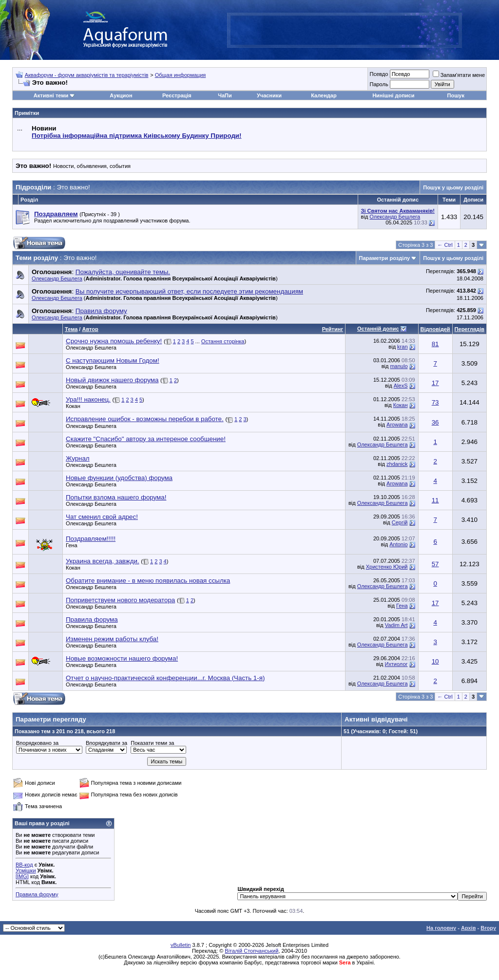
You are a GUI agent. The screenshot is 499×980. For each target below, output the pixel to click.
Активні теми (51, 95)
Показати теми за (152, 743)
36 (435, 422)
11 (435, 500)
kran (402, 347)
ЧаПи (225, 95)
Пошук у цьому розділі (453, 187)
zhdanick (397, 464)
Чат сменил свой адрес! (102, 517)
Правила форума (92, 619)
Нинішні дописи (393, 95)
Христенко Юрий (387, 567)
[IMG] (22, 876)
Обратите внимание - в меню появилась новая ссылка (148, 581)
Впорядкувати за (106, 743)
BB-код (24, 865)
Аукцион (121, 95)
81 (435, 344)
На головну (441, 928)
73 (435, 402)
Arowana (397, 425)
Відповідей (435, 329)
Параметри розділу (385, 258)
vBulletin (181, 945)
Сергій (400, 522)
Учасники (269, 95)
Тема (71, 329)
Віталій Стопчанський (251, 951)
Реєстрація (177, 95)
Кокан (73, 406)
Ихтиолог (396, 664)
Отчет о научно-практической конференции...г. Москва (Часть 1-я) (165, 678)
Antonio (398, 544)
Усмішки (26, 870)
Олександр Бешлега (395, 217)
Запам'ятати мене (459, 75)
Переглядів (470, 329)
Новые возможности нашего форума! (122, 658)
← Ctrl (445, 245)
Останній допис (378, 329)
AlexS (401, 386)
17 (435, 383)
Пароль (379, 84)
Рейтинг (333, 329)
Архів (468, 928)
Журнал (78, 458)
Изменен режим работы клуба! (112, 639)
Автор (90, 329)
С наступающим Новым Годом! (113, 361)
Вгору (488, 928)
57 (435, 564)
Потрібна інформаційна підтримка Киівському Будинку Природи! (136, 136)
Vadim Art (396, 625)
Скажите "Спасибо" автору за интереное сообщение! (146, 439)
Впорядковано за (37, 743)
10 (435, 661)
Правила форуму (37, 894)
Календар (324, 95)
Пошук (456, 95)
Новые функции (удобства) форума (119, 478)
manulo (399, 366)
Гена (72, 545)
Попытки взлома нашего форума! (116, 497)
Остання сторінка (223, 341)
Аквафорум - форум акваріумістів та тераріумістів (87, 75)
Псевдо (379, 74)
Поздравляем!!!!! (91, 539)
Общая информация (181, 75)
